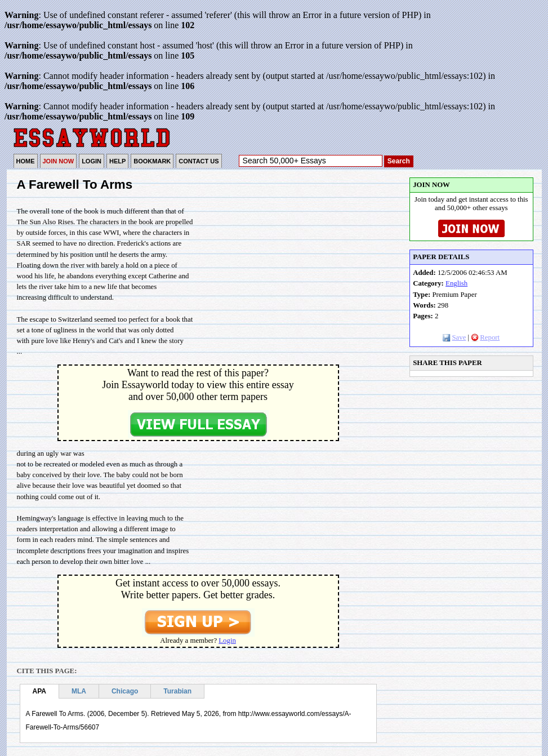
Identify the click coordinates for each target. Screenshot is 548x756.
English (456, 283)
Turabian (177, 691)
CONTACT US (199, 161)
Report (485, 337)
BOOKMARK (152, 161)
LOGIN (92, 161)
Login (227, 641)
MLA (79, 691)
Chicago (125, 691)
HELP (117, 161)
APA (39, 691)
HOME (26, 161)
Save (454, 337)
